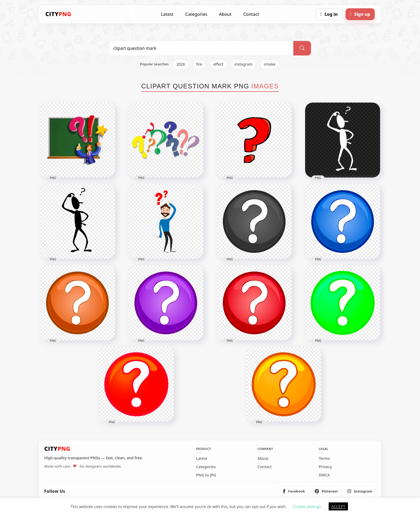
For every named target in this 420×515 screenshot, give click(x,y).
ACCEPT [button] (338, 506)
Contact (251, 14)
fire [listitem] (199, 64)
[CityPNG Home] (58, 14)
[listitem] (294, 491)
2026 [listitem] (181, 64)
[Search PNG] (201, 48)
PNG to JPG (206, 475)
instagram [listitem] (244, 64)
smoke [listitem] (270, 64)
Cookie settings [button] (307, 506)
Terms (324, 458)
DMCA (324, 475)
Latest (167, 14)
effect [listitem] (218, 64)
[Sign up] (360, 14)
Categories (196, 14)
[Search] (302, 48)
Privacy (325, 467)
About (225, 14)
